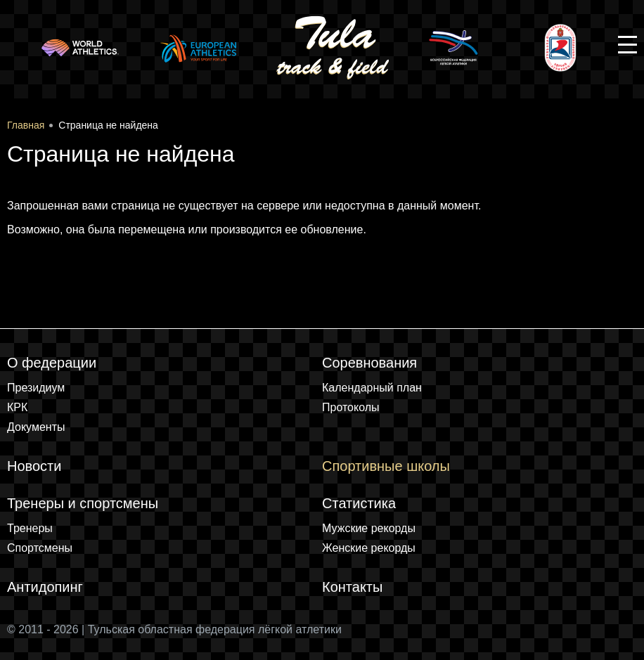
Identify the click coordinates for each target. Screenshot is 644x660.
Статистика (359, 503)
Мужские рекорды (369, 528)
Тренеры (30, 528)
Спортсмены (40, 548)
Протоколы (351, 407)
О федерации (52, 363)
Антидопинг (45, 587)
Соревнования (369, 363)
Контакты (352, 587)
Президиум (36, 388)
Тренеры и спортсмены (83, 503)
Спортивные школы (386, 466)
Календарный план (372, 388)
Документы (36, 427)
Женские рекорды (369, 548)
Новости (34, 466)
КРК (17, 407)
